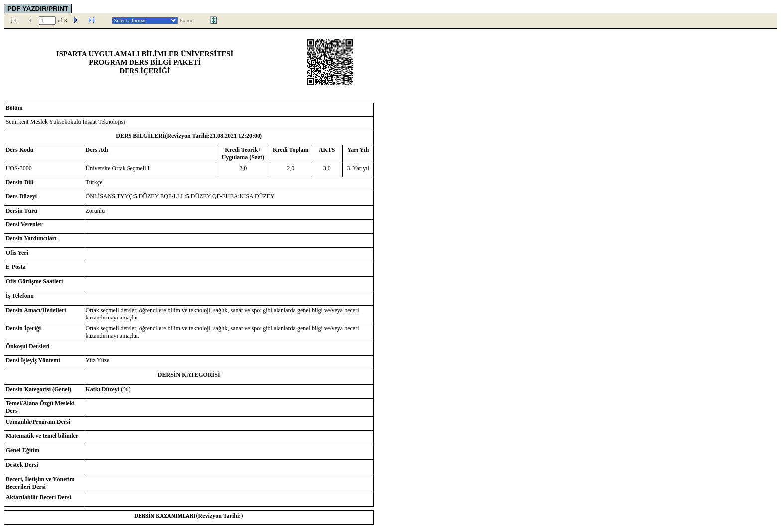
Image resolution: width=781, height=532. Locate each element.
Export (187, 21)
